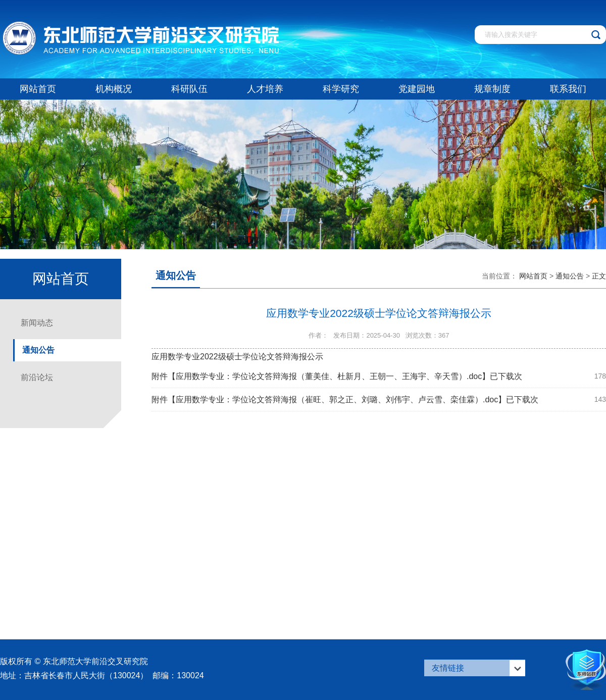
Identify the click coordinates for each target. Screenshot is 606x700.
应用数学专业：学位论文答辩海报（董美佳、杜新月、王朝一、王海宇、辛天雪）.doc (329, 376)
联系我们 (568, 89)
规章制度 (492, 89)
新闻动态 (37, 323)
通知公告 (38, 350)
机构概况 (114, 89)
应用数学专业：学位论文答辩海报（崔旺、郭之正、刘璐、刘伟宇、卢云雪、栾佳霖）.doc (337, 400)
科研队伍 (189, 89)
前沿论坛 (37, 377)
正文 (599, 276)
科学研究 (341, 89)
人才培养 (265, 89)
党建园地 (417, 89)
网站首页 (38, 89)
